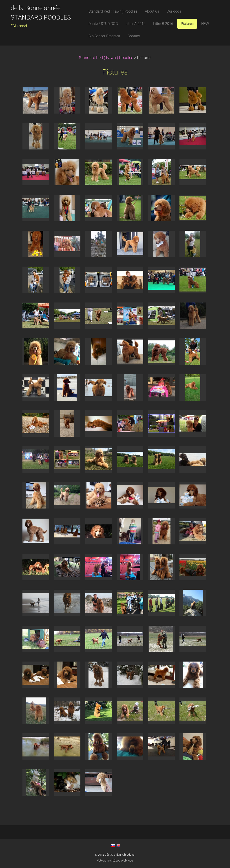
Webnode (127, 860)
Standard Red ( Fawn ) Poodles (106, 58)
